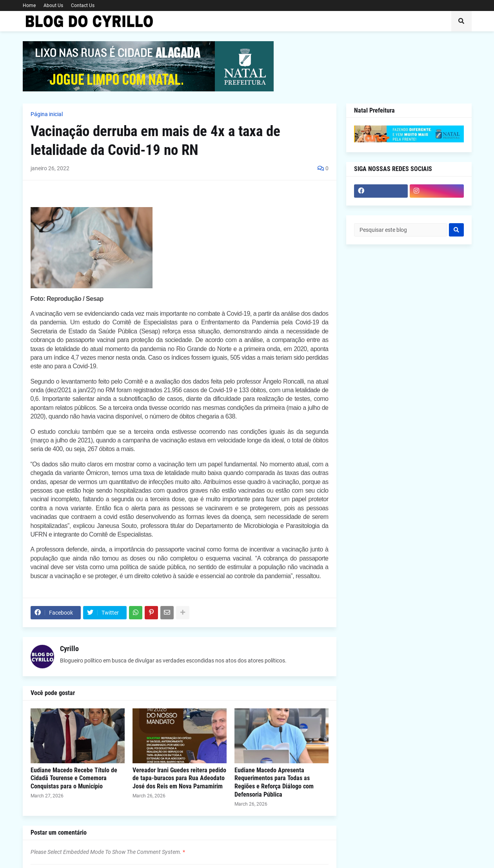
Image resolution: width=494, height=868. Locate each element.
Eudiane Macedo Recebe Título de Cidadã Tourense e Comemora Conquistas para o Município (74, 778)
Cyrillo (69, 649)
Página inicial (47, 114)
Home (29, 5)
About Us (53, 5)
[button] (461, 21)
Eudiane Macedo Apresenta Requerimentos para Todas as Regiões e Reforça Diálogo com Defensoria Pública (274, 782)
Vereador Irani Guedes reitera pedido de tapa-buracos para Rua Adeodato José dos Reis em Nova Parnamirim (179, 778)
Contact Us (83, 5)
